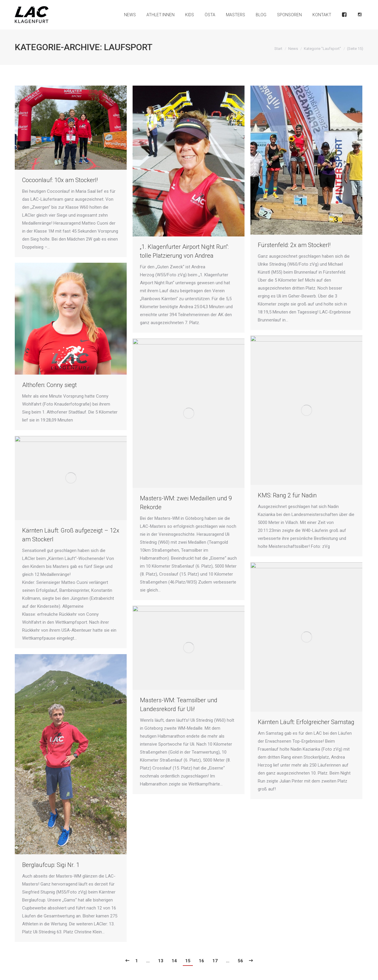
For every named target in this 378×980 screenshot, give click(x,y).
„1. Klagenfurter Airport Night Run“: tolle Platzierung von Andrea (184, 251)
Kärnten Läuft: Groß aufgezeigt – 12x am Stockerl (71, 535)
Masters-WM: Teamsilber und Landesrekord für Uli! (179, 705)
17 (215, 961)
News (293, 49)
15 (188, 961)
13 (161, 961)
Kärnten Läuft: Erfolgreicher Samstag (306, 722)
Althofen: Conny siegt (49, 385)
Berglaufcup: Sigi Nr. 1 (51, 865)
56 (240, 961)
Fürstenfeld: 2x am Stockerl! (294, 245)
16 (201, 961)
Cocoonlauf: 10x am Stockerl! (60, 180)
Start (278, 49)
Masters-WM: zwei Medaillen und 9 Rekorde (186, 503)
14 (174, 961)
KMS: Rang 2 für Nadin (287, 495)
